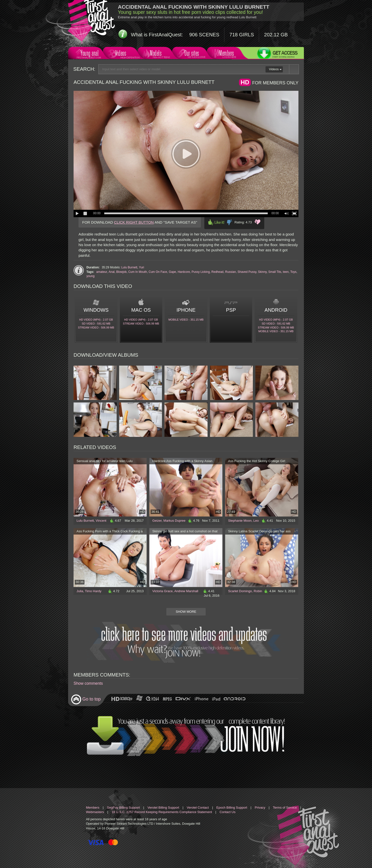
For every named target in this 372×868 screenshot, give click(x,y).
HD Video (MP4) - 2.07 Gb (96, 320)
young (91, 276)
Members (226, 54)
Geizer (157, 521)
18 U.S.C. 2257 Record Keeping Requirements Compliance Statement (162, 812)
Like (216, 222)
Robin (258, 591)
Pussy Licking (201, 272)
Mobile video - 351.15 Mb (186, 320)
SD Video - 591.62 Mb (96, 324)
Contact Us (227, 812)
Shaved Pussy (247, 272)
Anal (112, 272)
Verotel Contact (198, 808)
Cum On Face (158, 272)
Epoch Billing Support (232, 808)
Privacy (260, 808)
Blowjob (121, 272)
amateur (101, 272)
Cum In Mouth (138, 272)
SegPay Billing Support (123, 808)
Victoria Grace (162, 591)
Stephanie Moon (240, 521)
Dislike (229, 222)
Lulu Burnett (129, 267)
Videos (122, 54)
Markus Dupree (174, 521)
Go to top (86, 699)
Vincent (101, 521)
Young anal (89, 54)
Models (157, 54)
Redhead (218, 272)
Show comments (88, 683)
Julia (80, 591)
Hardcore (184, 272)
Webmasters (95, 812)
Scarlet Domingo (240, 591)
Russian (230, 272)
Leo (256, 521)
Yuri (142, 267)
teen (286, 272)
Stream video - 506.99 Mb (96, 328)
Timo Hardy (93, 591)
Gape (172, 272)
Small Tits (275, 272)
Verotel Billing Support (163, 808)
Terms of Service (285, 808)
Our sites (191, 54)
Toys (293, 272)
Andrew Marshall (186, 591)
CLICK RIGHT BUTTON (134, 222)
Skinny (262, 272)
